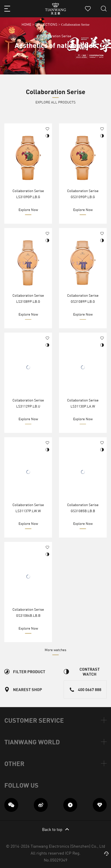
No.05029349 (56, 860)
